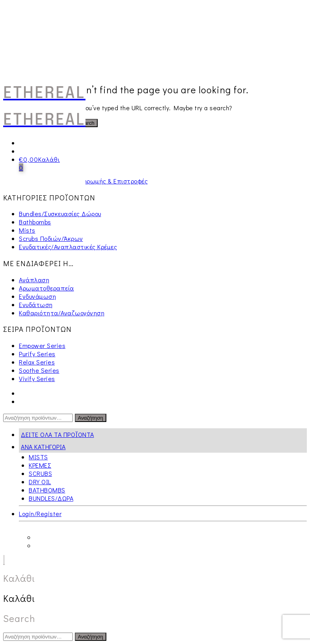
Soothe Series (39, 370)
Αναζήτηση (91, 418)
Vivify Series (37, 378)
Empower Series (42, 345)
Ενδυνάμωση (37, 296)
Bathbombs (35, 222)
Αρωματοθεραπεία (46, 288)
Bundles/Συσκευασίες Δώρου (60, 214)
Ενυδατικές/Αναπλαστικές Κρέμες (68, 247)
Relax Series (37, 362)
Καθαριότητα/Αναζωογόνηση (62, 313)
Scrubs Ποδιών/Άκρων (51, 238)
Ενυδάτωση (36, 304)
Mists (27, 230)
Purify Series (37, 354)
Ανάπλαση (34, 280)
